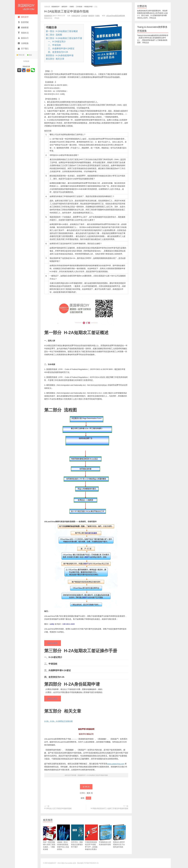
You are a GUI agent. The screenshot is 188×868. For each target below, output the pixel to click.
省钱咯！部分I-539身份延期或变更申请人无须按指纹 (63, 841)
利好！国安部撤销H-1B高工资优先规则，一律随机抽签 (49, 841)
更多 (88, 793)
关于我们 (23, 49)
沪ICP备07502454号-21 (91, 863)
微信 (30, 55)
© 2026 (46, 863)
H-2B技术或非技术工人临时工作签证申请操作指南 (109, 809)
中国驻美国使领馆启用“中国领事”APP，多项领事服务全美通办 (91, 841)
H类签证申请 (88, 7)
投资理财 (23, 22)
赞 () (86, 787)
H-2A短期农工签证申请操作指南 (66, 11)
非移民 (72, 7)
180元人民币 (53, 643)
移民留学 (23, 17)
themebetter (69, 863)
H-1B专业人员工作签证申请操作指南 (58, 809)
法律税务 (23, 43)
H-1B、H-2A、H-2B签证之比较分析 (59, 721)
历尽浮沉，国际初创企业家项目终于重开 (78, 840)
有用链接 (26, 61)
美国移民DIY (26, 7)
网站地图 (80, 863)
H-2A (88, 798)
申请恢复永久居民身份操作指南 (105, 839)
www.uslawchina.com (116, 764)
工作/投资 (79, 7)
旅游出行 (23, 38)
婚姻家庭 (23, 27)
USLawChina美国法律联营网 (116, 16)
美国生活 (23, 33)
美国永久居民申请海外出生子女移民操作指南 (119, 840)
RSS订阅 (21, 55)
